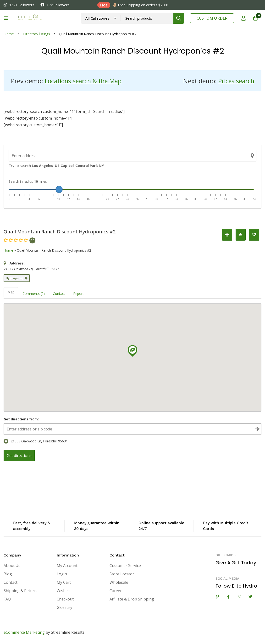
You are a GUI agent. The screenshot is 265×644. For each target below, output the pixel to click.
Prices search (236, 81)
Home (9, 34)
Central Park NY (90, 165)
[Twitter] (250, 597)
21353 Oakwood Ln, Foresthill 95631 (36, 441)
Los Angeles (42, 165)
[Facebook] (228, 597)
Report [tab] (78, 294)
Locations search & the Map (85, 81)
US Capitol (64, 165)
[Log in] (243, 18)
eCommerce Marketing (24, 632)
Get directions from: (21, 419)
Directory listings (37, 34)
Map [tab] (11, 292)
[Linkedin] (217, 597)
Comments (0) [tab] (34, 294)
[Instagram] (239, 597)
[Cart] (255, 18)
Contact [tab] (59, 294)
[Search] (179, 18)
